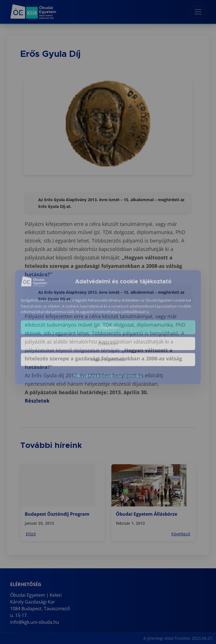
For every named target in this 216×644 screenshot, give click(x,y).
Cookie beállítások (108, 364)
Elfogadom (108, 332)
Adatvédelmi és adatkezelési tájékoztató (108, 380)
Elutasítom (108, 348)
